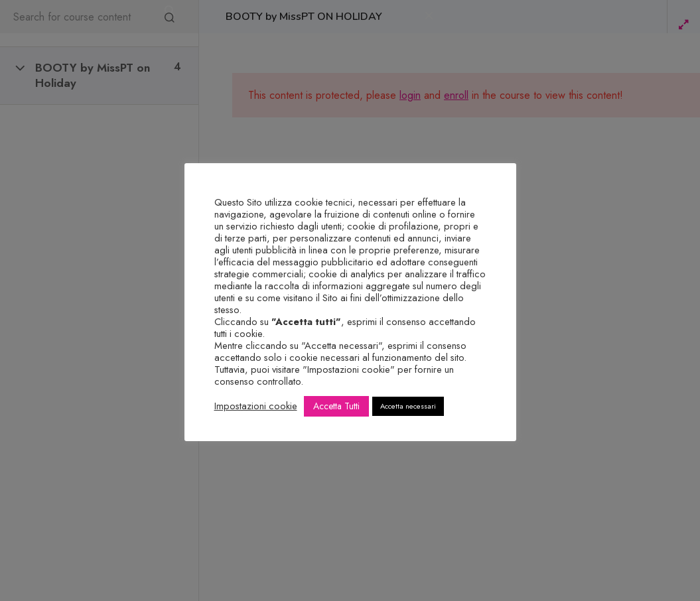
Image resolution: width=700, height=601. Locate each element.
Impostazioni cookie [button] (256, 406)
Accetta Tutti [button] (336, 406)
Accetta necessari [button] (408, 406)
